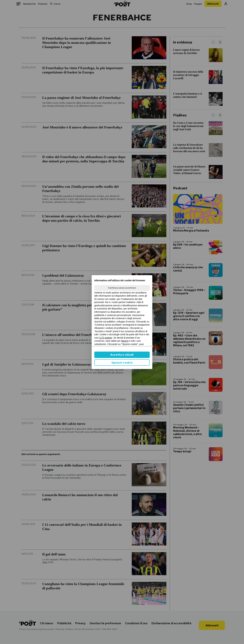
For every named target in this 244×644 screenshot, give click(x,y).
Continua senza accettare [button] (122, 288)
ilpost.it (125, 341)
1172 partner (106, 338)
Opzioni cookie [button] (122, 363)
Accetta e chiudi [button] (122, 355)
